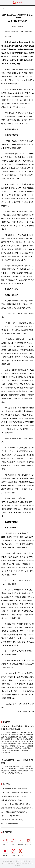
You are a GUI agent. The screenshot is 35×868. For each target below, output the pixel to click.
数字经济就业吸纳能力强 (10, 824)
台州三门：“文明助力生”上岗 (11, 816)
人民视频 (5, 852)
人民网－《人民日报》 (26, 31)
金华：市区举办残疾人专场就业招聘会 (14, 812)
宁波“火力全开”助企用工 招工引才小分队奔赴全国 (18, 804)
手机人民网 (21, 841)
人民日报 (5, 841)
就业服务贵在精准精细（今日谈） (13, 800)
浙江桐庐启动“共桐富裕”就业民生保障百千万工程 (18, 808)
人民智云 (13, 852)
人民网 (2, 8)
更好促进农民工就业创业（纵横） (13, 820)
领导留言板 (28, 841)
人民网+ (13, 841)
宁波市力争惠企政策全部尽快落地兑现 (14, 788)
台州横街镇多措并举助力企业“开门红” (14, 796)
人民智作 (21, 852)
